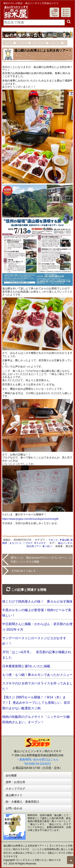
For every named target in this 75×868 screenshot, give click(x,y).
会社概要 (11, 775)
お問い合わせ (14, 808)
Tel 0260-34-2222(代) (37, 764)
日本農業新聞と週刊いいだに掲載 (26, 666)
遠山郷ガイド (14, 795)
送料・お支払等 (15, 782)
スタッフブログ (15, 789)
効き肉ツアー (34, 546)
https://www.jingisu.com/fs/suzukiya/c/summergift (30, 519)
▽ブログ (28, 543)
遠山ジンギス (65, 543)
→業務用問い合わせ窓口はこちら (38, 759)
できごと (53, 540)
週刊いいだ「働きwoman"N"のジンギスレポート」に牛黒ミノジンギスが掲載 (41, 560)
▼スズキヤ (40, 543)
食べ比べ (47, 546)
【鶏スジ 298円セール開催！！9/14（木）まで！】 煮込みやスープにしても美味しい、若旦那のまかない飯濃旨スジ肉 (36, 703)
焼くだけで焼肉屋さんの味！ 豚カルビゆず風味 (37, 601)
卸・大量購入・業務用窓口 (22, 802)
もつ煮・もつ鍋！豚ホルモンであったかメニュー (37, 675)
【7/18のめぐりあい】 (23, 571)
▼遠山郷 (64, 540)
